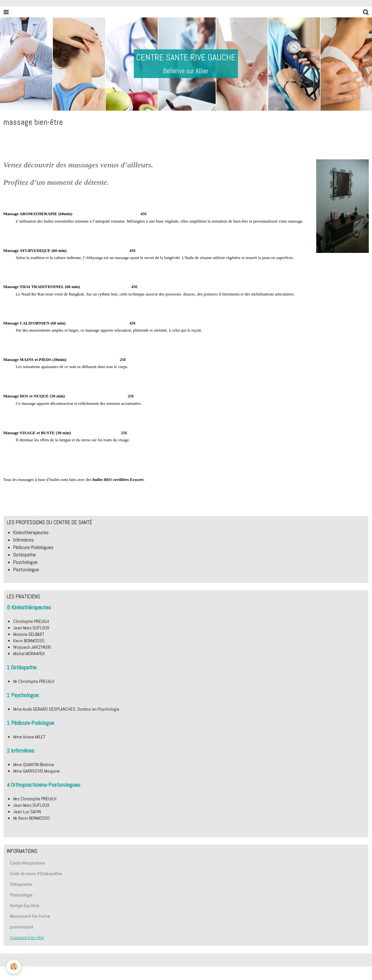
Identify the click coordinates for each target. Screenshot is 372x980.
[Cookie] (14, 967)
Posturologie (21, 895)
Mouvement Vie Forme (30, 916)
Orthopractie (21, 884)
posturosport (22, 927)
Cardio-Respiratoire (27, 863)
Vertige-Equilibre (25, 905)
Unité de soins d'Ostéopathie (36, 874)
